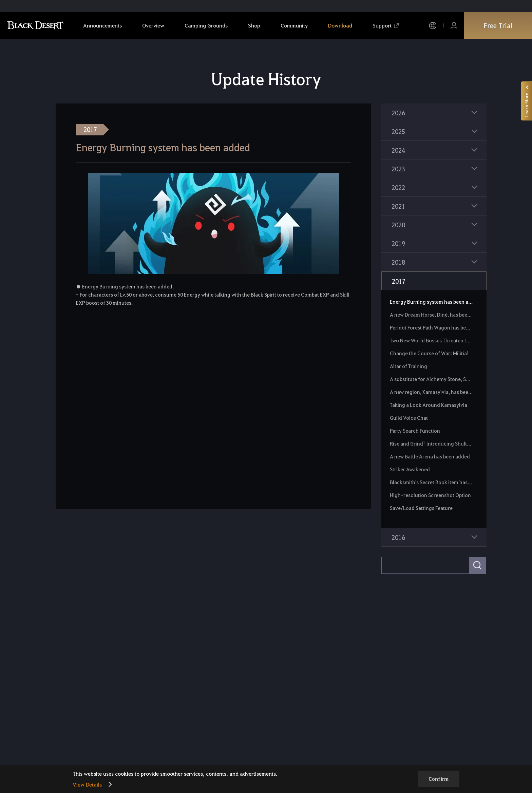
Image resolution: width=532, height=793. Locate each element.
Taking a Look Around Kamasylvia (429, 405)
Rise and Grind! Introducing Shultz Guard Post (431, 443)
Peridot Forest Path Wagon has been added (431, 327)
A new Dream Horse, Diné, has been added (431, 315)
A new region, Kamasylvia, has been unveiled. (431, 392)
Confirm (439, 779)
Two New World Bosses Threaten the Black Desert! (431, 340)
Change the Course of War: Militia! (429, 353)
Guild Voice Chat (409, 418)
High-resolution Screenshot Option (430, 495)
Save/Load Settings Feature (421, 508)
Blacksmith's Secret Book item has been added (431, 482)
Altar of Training (408, 366)
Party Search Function (415, 431)
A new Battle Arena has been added (430, 456)
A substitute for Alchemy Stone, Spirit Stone (431, 379)
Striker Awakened (410, 469)
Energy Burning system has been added (431, 302)
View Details (87, 784)
